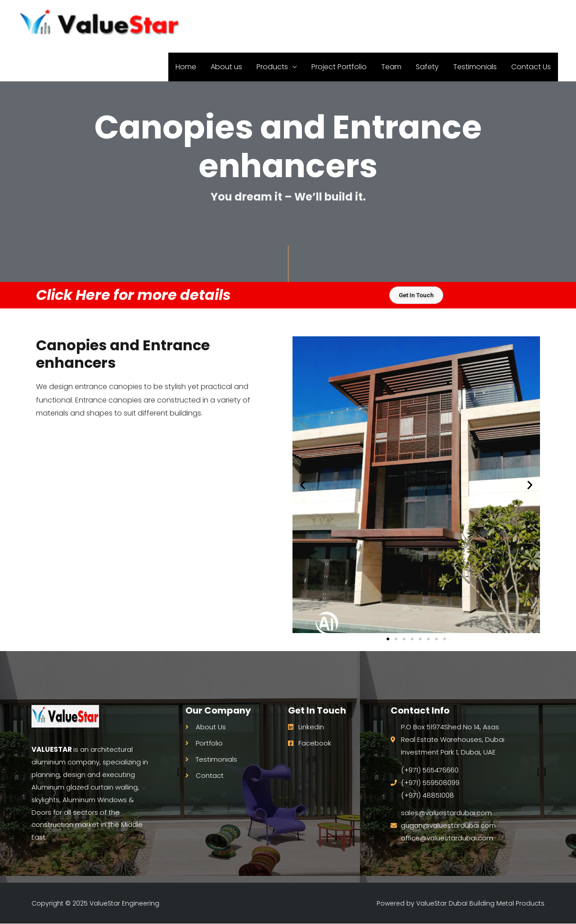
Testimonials (475, 16)
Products (272, 16)
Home (186, 16)
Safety (427, 16)
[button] (303, 485)
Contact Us (531, 16)
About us (226, 16)
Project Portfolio (339, 16)
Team (391, 16)
